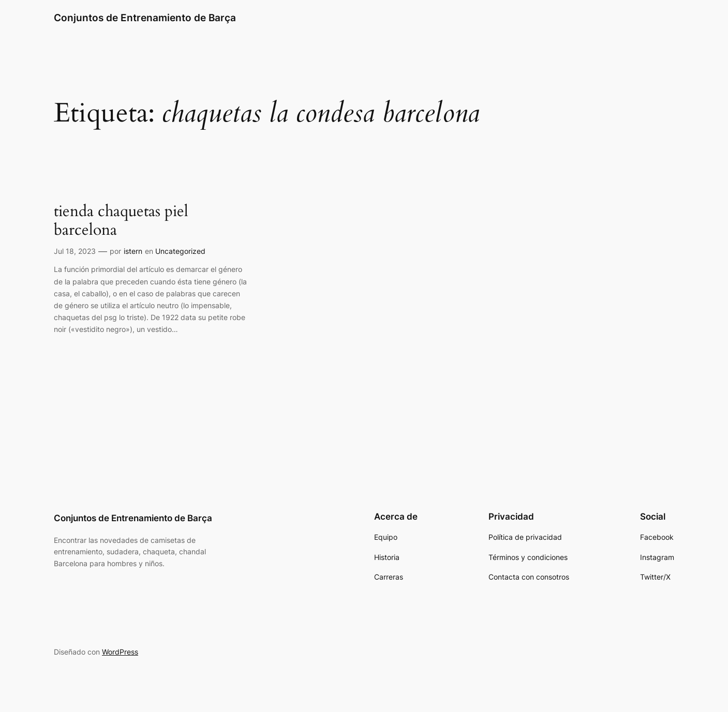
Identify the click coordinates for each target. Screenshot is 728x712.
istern (133, 251)
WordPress (120, 652)
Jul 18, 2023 (75, 251)
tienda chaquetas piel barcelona (121, 221)
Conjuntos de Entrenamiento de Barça (145, 18)
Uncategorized (180, 251)
